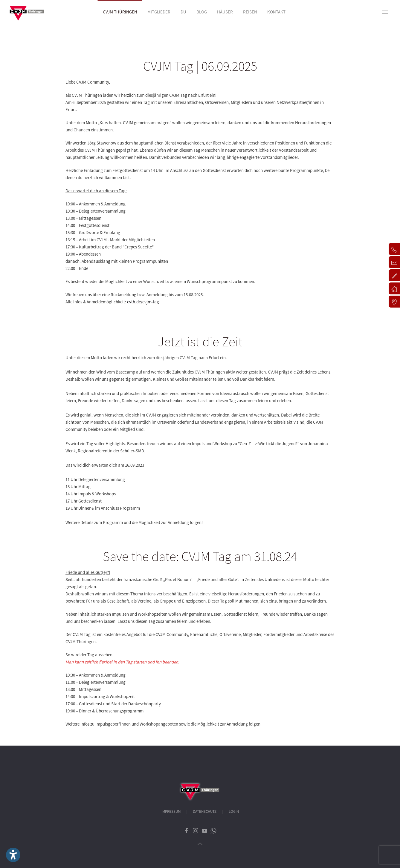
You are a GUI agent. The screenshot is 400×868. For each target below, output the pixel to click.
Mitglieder (159, 12)
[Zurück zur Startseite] (27, 12)
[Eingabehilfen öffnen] (13, 855)
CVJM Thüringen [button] (120, 12)
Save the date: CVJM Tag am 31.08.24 (200, 556)
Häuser (225, 12)
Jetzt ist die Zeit (200, 342)
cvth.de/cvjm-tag (143, 302)
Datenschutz (205, 812)
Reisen (250, 12)
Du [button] (183, 12)
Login (234, 812)
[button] (385, 12)
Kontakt (276, 12)
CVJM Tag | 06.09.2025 (200, 66)
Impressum (171, 812)
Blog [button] (202, 12)
